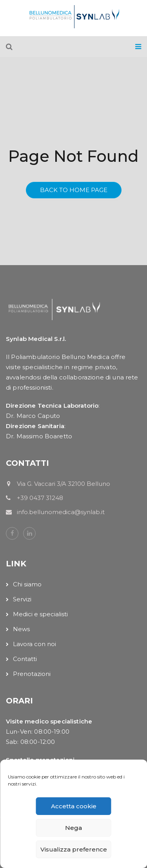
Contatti (25, 659)
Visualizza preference (74, 849)
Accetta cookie (74, 806)
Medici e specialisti (40, 614)
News (21, 629)
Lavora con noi (34, 644)
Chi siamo (27, 584)
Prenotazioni (32, 674)
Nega (73, 828)
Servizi (22, 599)
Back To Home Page (74, 190)
